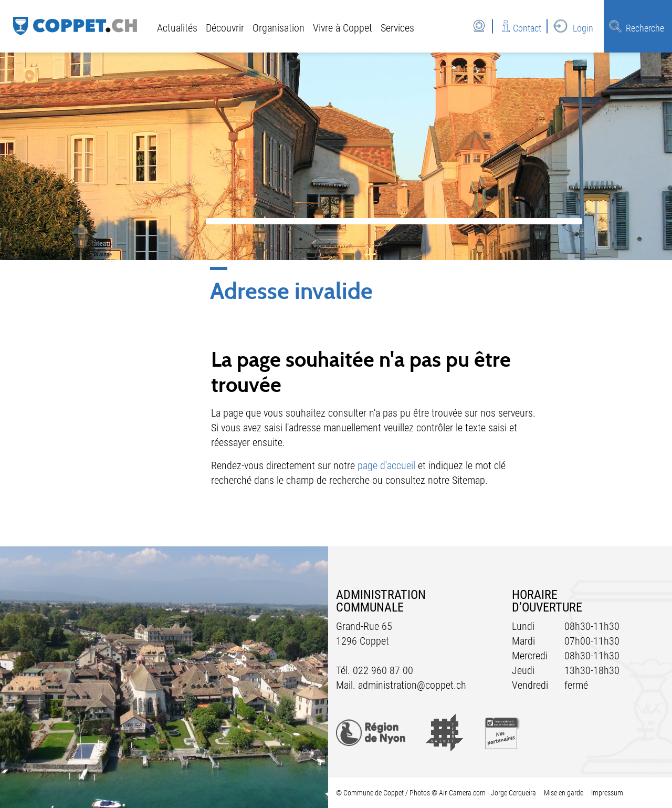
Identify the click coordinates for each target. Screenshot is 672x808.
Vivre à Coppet (343, 28)
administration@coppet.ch (412, 685)
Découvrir (225, 28)
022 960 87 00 (383, 670)
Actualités (177, 28)
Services (397, 28)
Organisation (279, 28)
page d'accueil (386, 465)
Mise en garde (564, 793)
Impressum (607, 793)
